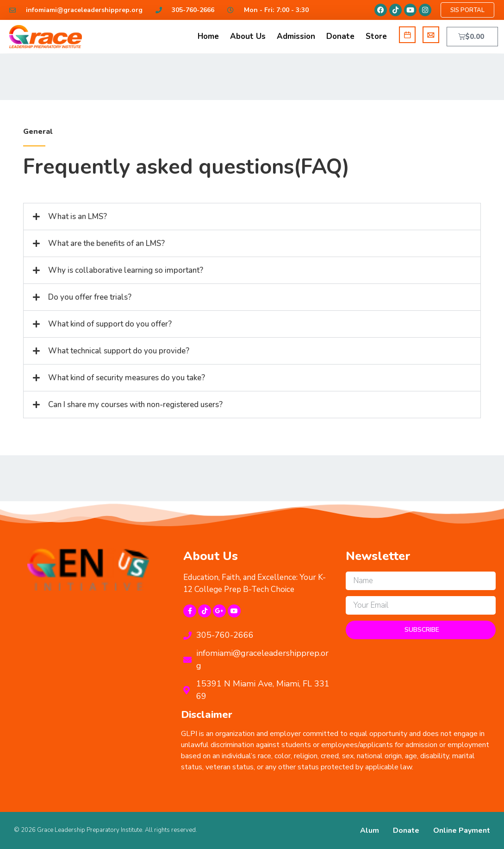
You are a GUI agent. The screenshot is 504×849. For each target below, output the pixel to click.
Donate (340, 36)
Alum (370, 830)
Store (376, 36)
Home (208, 36)
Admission (296, 36)
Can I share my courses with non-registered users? (135, 405)
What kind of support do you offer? (110, 324)
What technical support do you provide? (119, 351)
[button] (252, 217)
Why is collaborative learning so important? (126, 270)
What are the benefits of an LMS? (106, 243)
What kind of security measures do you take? (127, 378)
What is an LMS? (78, 217)
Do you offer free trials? (90, 297)
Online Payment (462, 830)
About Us (248, 36)
